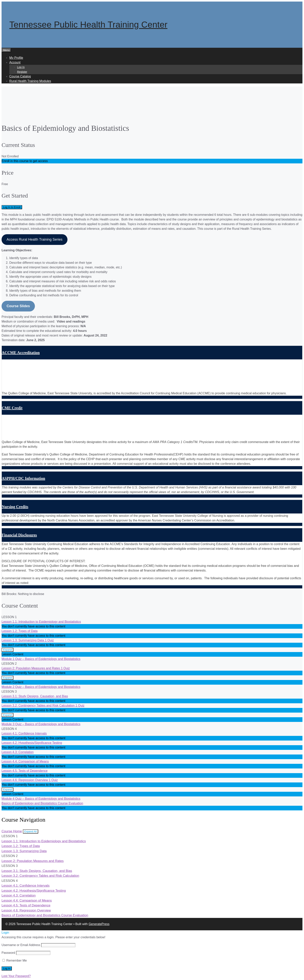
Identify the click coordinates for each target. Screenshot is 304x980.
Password (8, 953)
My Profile (16, 58)
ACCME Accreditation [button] (21, 353)
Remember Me (15, 960)
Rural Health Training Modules (30, 81)
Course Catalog (20, 76)
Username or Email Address (21, 945)
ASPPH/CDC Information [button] (23, 478)
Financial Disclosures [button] (19, 535)
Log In (21, 67)
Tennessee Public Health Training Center (88, 25)
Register (22, 72)
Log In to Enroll (12, 207)
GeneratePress (99, 924)
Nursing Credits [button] (15, 507)
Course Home (12, 831)
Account (15, 62)
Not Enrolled (10, 156)
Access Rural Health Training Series (35, 239)
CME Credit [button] (12, 408)
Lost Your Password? (16, 976)
